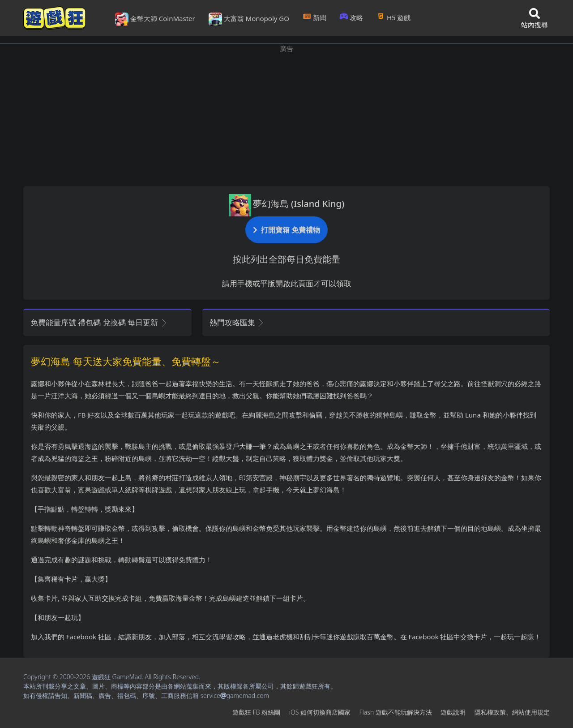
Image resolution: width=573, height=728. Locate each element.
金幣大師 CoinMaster (155, 19)
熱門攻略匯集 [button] (237, 322)
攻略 (352, 17)
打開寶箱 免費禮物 (286, 230)
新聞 (314, 17)
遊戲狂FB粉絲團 (256, 712)
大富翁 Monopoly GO (249, 19)
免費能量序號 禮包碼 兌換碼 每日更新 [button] (99, 322)
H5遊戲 (393, 17)
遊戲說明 (453, 712)
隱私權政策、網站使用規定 (512, 712)
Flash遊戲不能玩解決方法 (396, 712)
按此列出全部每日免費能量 (286, 259)
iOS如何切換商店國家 (320, 712)
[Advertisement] (286, 116)
